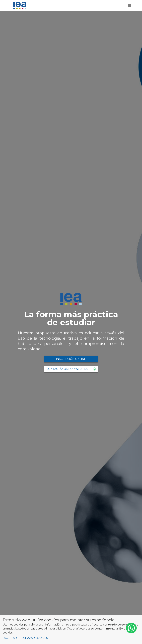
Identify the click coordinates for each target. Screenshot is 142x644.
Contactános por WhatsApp (71, 369)
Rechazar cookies (34, 638)
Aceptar (10, 638)
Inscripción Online (71, 359)
